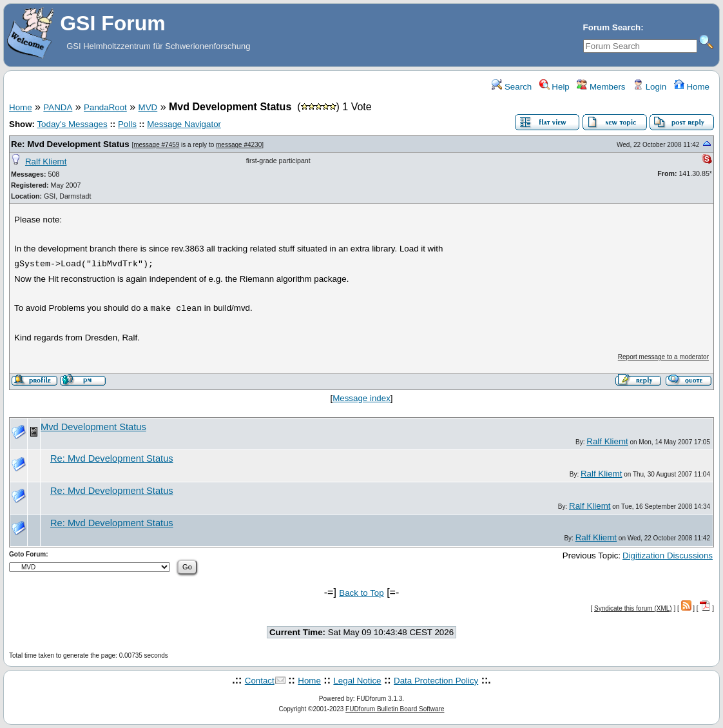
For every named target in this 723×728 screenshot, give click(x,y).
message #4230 (239, 145)
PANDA (58, 107)
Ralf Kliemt (46, 162)
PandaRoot (105, 107)
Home (692, 87)
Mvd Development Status (93, 427)
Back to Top (361, 593)
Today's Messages (72, 124)
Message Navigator (184, 124)
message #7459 (156, 145)
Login (650, 87)
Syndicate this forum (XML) (633, 608)
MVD (148, 107)
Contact (260, 681)
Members (601, 87)
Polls (127, 124)
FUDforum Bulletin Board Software (395, 709)
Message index (361, 398)
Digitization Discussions (668, 556)
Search (512, 87)
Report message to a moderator (663, 357)
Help (554, 87)
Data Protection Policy (436, 681)
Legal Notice (357, 681)
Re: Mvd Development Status (70, 144)
